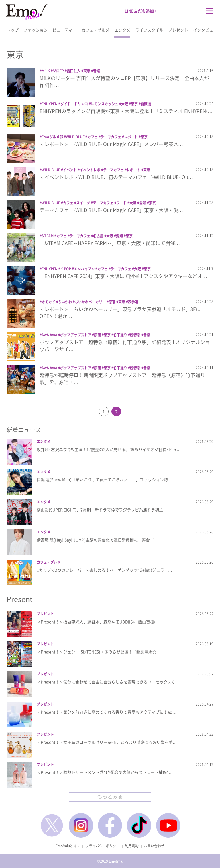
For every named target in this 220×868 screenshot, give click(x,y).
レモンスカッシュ (105, 104)
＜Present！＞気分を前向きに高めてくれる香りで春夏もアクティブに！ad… (107, 712)
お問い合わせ (154, 846)
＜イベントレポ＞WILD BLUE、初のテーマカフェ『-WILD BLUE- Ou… (116, 177)
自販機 (146, 104)
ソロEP (58, 71)
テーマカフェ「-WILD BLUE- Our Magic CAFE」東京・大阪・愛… (111, 210)
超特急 (135, 335)
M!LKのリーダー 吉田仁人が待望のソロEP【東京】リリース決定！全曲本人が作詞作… (124, 81)
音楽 (97, 71)
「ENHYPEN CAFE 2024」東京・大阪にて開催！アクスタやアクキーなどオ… (123, 276)
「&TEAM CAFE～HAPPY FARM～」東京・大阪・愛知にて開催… (110, 243)
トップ (13, 30)
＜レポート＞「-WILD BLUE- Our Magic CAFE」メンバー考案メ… (111, 144)
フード (121, 203)
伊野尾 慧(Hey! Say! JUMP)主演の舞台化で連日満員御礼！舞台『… (97, 540)
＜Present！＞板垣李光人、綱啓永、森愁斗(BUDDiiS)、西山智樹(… (98, 622)
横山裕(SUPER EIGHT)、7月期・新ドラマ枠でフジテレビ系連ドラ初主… (102, 510)
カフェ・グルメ (95, 30)
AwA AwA (49, 335)
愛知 (143, 203)
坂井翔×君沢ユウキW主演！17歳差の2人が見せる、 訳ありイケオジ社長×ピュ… (109, 449)
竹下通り (120, 335)
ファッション (36, 30)
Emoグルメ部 (52, 137)
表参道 (133, 302)
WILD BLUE (75, 137)
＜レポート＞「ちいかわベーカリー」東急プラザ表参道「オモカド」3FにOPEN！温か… (120, 312)
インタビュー (205, 30)
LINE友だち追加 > (141, 11)
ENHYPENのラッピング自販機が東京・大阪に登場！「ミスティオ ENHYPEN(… (126, 111)
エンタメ (122, 30)
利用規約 (132, 846)
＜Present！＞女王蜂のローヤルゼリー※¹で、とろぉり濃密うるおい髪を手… (107, 742)
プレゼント (178, 30)
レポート (131, 137)
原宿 (112, 302)
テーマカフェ (111, 137)
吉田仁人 (74, 71)
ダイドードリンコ (74, 104)
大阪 (125, 104)
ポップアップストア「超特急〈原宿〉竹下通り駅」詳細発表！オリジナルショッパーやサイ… (125, 345)
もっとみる (110, 796)
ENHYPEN (50, 104)
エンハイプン (84, 269)
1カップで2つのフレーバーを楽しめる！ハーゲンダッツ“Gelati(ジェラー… (104, 570)
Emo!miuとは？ (68, 846)
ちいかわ (65, 302)
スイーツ (83, 203)
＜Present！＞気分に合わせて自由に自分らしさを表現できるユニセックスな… (108, 682)
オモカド (48, 302)
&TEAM (48, 236)
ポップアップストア (76, 335)
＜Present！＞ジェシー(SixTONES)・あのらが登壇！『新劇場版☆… (99, 652)
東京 (87, 71)
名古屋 (98, 236)
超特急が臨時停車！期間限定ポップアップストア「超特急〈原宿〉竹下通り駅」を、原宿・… (122, 378)
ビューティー (64, 30)
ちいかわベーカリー (90, 302)
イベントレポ (90, 170)
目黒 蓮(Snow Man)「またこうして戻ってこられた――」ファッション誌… (104, 479)
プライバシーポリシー (103, 846)
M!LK (46, 71)
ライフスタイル (149, 30)
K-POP (66, 269)
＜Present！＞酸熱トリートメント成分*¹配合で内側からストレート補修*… (105, 772)
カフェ (93, 137)
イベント (70, 170)
